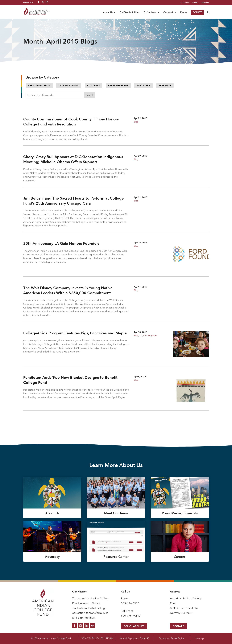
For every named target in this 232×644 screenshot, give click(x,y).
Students (93, 86)
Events (184, 13)
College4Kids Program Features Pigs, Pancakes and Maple (75, 333)
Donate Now (28, 2)
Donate (178, 626)
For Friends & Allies (130, 13)
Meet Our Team (116, 513)
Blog (136, 122)
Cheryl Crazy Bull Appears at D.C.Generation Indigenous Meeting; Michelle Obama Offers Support (73, 159)
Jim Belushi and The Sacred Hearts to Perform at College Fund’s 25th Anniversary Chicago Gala (73, 201)
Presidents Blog (39, 86)
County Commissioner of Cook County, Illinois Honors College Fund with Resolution (71, 122)
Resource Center (116, 557)
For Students (150, 13)
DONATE (197, 12)
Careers (195, 2)
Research (165, 86)
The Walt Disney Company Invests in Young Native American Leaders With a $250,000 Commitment (68, 290)
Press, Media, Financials (180, 513)
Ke (141, 335)
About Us (108, 13)
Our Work (168, 13)
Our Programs (69, 86)
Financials (205, 2)
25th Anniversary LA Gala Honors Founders (61, 243)
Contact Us (185, 2)
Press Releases (118, 86)
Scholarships (134, 626)
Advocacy (143, 86)
